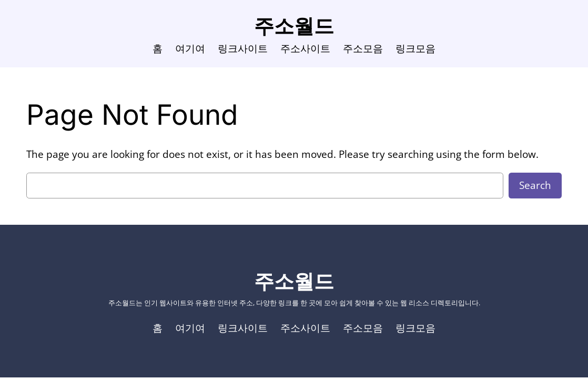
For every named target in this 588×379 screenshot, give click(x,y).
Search (535, 185)
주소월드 (294, 26)
